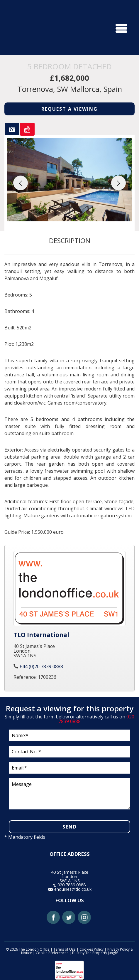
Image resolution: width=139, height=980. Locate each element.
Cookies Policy (91, 949)
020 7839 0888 (69, 885)
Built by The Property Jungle (95, 953)
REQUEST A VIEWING (69, 109)
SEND (70, 827)
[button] (21, 183)
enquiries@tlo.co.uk (70, 889)
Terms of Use (65, 949)
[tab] (12, 129)
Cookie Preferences (52, 953)
